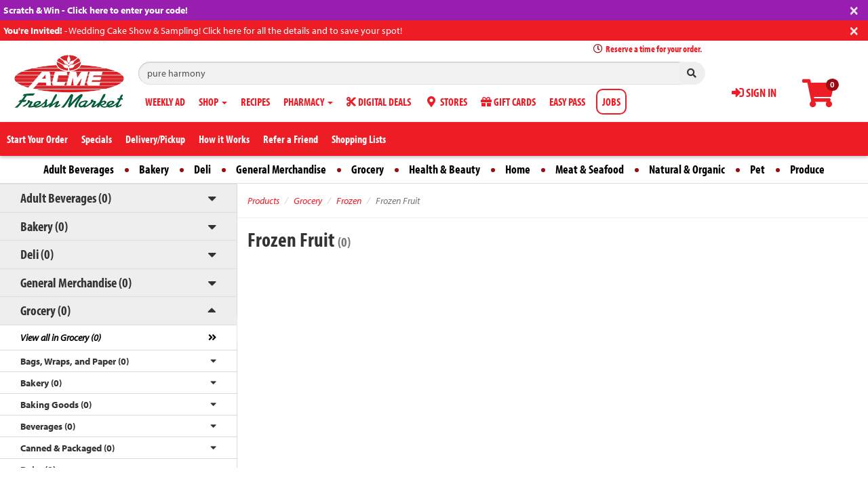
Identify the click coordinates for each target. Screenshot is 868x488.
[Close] (854, 9)
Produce (807, 169)
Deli (202, 169)
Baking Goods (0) (56, 405)
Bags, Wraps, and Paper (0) (75, 361)
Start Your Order (37, 139)
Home (518, 169)
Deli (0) (37, 254)
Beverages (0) (48, 426)
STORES (446, 102)
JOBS (611, 102)
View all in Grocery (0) (61, 338)
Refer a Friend (291, 139)
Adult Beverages (79, 169)
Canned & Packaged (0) (67, 448)
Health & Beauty (445, 169)
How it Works (224, 139)
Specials (97, 139)
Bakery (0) (44, 226)
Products (263, 201)
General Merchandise (281, 169)
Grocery (368, 169)
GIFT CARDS (508, 102)
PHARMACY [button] (308, 102)
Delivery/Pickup (155, 139)
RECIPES (255, 102)
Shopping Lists (359, 139)
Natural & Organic (687, 169)
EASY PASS (567, 102)
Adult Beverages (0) (66, 198)
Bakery (154, 169)
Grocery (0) (45, 310)
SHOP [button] (213, 102)
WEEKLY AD (165, 102)
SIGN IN (754, 93)
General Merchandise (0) (76, 282)
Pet (757, 169)
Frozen (349, 201)
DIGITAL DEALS (379, 102)
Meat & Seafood (590, 169)
